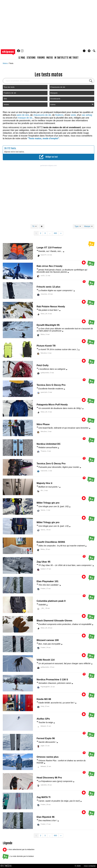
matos (50, 58)
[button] (89, 51)
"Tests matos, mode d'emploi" (43, 138)
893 (55, 233)
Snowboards (55, 99)
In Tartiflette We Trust (66, 58)
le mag (22, 58)
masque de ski (25, 118)
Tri (34, 226)
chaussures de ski (42, 115)
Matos (5, 63)
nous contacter (90, 866)
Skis (5, 99)
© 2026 (78, 866)
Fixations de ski (10, 93)
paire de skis (23, 115)
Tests (11, 63)
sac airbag (87, 115)
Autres (72, 104)
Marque (88, 226)
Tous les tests (9, 87)
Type (78, 226)
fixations (59, 115)
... (50, 233)
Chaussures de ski (58, 87)
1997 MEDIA (7, 866)
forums (41, 58)
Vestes (6, 104)
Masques (54, 93)
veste (73, 115)
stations (31, 58)
